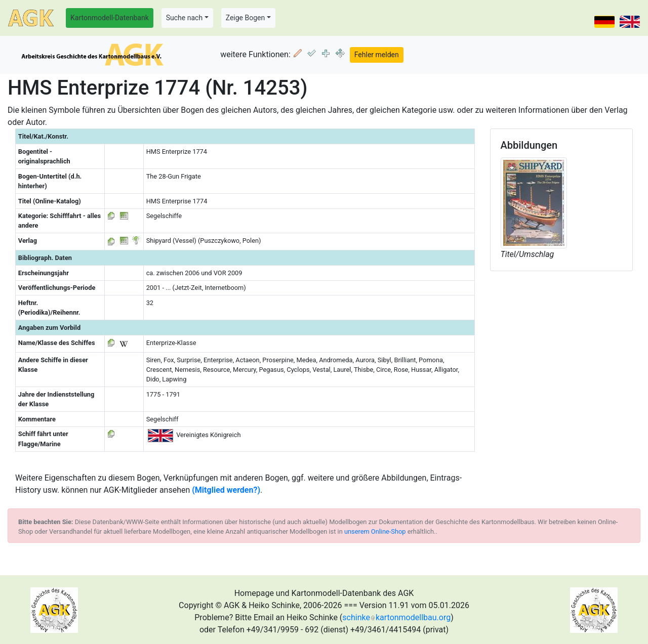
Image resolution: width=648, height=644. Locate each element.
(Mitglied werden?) (226, 490)
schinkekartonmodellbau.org (396, 617)
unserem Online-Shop (375, 531)
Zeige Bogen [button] (246, 18)
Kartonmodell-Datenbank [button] (110, 18)
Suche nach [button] (184, 18)
